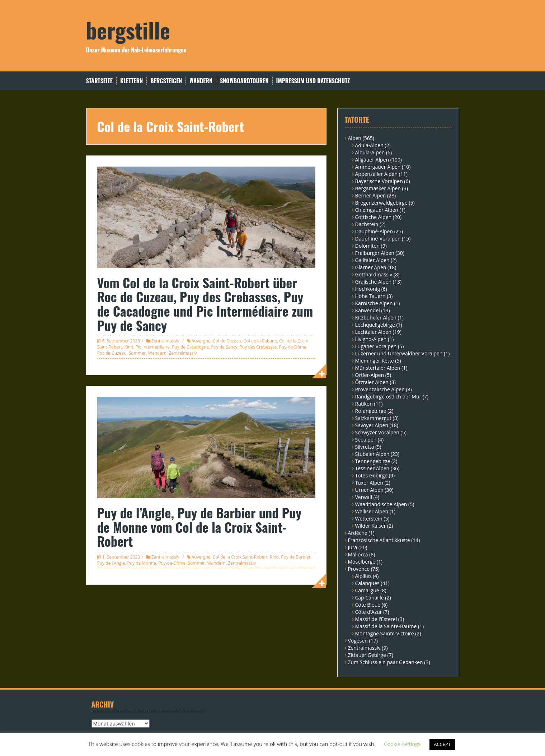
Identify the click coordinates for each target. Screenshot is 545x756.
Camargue (367, 590)
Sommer (137, 353)
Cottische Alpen (373, 217)
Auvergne (201, 341)
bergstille (128, 30)
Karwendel (368, 310)
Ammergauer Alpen (378, 167)
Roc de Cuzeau (112, 353)
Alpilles (363, 576)
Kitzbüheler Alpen (376, 318)
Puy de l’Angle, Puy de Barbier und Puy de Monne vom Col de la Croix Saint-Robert (199, 527)
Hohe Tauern (370, 296)
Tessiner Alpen (372, 468)
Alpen (355, 138)
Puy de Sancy (224, 347)
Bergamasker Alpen (378, 188)
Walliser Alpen (372, 511)
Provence (359, 569)
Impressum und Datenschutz (313, 81)
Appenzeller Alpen (377, 174)
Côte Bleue (368, 605)
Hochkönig (368, 289)
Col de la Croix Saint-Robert (240, 557)
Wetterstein (369, 519)
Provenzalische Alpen (380, 389)
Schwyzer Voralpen (377, 432)
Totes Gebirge (372, 475)
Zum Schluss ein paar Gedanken (386, 662)
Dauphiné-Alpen (374, 231)
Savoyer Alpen (372, 425)
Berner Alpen (371, 195)
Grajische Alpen (373, 282)
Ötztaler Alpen (372, 382)
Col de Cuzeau (227, 341)
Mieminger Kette (375, 361)
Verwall (364, 497)
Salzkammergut (373, 418)
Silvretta (365, 447)
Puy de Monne (142, 563)
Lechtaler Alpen (373, 332)
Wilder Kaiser (371, 526)
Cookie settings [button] (402, 744)
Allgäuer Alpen (372, 160)
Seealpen (366, 440)
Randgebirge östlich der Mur (388, 396)
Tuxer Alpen (369, 483)
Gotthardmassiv (374, 274)
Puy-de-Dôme (293, 347)
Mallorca (358, 554)
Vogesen (358, 641)
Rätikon (364, 404)
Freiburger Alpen (375, 253)
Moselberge (362, 562)
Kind (129, 347)
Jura (353, 547)
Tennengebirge (373, 461)
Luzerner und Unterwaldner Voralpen (399, 353)
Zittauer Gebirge (367, 655)
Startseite (99, 81)
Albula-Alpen (370, 152)
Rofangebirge (371, 411)
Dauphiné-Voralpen (378, 239)
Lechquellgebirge (375, 325)
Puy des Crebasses (258, 347)
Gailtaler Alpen (372, 260)
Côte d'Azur (369, 612)
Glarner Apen (371, 267)
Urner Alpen (369, 490)
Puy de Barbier (296, 557)
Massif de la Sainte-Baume (386, 626)
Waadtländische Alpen (381, 504)
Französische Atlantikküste (379, 540)
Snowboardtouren (244, 81)
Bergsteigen (166, 81)
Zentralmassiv (165, 341)
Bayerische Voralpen (379, 181)
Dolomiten (367, 246)
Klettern (131, 81)
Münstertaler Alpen (378, 368)
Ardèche (358, 533)
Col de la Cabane (260, 341)
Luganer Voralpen (376, 346)
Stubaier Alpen (372, 454)
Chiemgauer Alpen (377, 210)
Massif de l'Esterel (376, 619)
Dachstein (367, 224)
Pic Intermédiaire (153, 347)
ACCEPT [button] (442, 744)
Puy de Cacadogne (190, 347)
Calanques (367, 583)
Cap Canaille (370, 598)
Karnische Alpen (374, 303)
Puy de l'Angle (111, 563)
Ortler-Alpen (370, 375)
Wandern (201, 81)
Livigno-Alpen (371, 339)
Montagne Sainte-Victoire (385, 633)
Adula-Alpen (369, 145)
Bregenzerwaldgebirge (381, 203)
